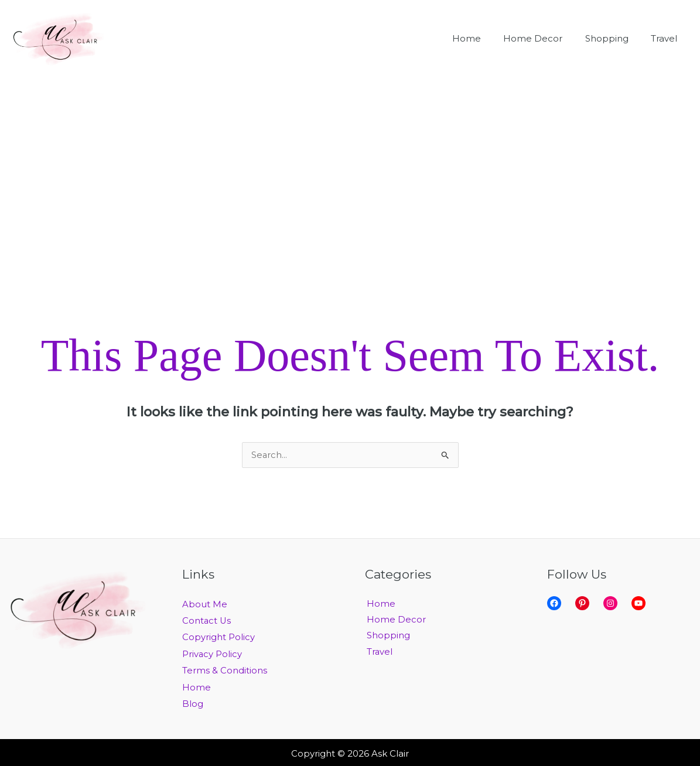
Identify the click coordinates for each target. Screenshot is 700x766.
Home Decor (395, 620)
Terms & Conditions (225, 670)
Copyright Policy (218, 637)
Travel (378, 653)
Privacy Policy (212, 653)
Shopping (387, 637)
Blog (193, 702)
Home (197, 686)
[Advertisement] (350, 165)
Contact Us (207, 620)
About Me (205, 605)
